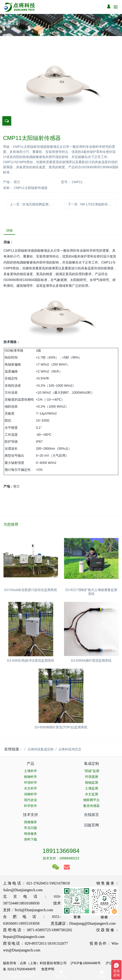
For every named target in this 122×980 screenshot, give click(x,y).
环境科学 (30, 782)
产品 (30, 764)
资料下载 (30, 839)
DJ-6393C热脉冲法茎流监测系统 (31, 660)
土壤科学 (30, 771)
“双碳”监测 (91, 771)
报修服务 (30, 822)
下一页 (91, 204)
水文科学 (30, 788)
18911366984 (61, 851)
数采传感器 (91, 806)
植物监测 (91, 782)
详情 (9, 231)
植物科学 (30, 777)
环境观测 (91, 777)
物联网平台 (91, 800)
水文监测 (91, 794)
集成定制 (91, 764)
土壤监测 (91, 788)
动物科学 (30, 794)
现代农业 (30, 800)
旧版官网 (91, 825)
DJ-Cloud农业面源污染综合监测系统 (31, 590)
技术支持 (30, 815)
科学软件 (30, 806)
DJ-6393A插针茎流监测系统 (91, 660)
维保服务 (30, 834)
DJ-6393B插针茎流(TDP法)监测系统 (61, 727)
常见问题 (30, 828)
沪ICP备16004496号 (86, 963)
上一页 (32, 204)
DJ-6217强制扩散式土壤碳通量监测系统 (91, 592)
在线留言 (91, 815)
